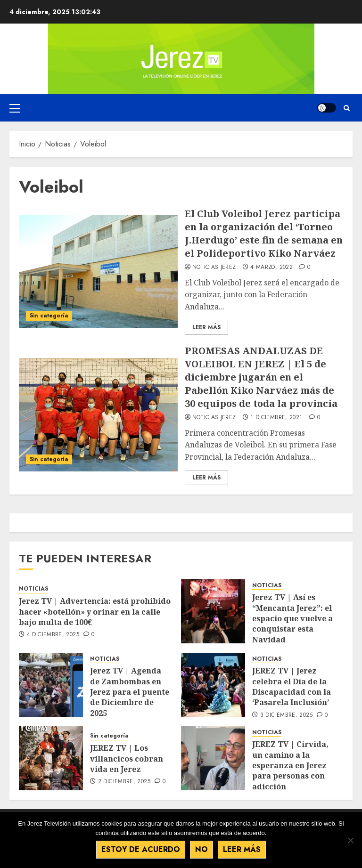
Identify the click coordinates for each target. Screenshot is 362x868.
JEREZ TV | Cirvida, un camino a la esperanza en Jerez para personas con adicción (290, 765)
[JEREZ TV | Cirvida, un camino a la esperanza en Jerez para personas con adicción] (213, 758)
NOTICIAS (33, 589)
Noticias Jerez (214, 268)
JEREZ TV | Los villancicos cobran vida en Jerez (127, 758)
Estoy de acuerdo (141, 849)
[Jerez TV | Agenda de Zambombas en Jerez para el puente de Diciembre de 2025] (51, 685)
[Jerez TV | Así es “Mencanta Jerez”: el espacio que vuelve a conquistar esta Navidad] (213, 611)
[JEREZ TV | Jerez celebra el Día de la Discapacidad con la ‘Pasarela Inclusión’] (213, 685)
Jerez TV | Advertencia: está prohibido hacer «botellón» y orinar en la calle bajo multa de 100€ (95, 612)
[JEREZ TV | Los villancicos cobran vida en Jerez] (51, 758)
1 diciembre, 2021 (276, 418)
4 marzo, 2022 (271, 268)
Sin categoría (49, 316)
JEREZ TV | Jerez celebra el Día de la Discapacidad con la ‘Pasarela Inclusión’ (292, 686)
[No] (350, 840)
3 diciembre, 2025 (286, 715)
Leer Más (206, 327)
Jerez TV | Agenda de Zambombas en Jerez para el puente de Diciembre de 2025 (130, 692)
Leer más (242, 849)
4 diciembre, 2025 (53, 635)
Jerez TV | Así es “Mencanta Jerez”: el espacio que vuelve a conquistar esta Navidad (292, 618)
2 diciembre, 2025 (124, 782)
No (202, 849)
